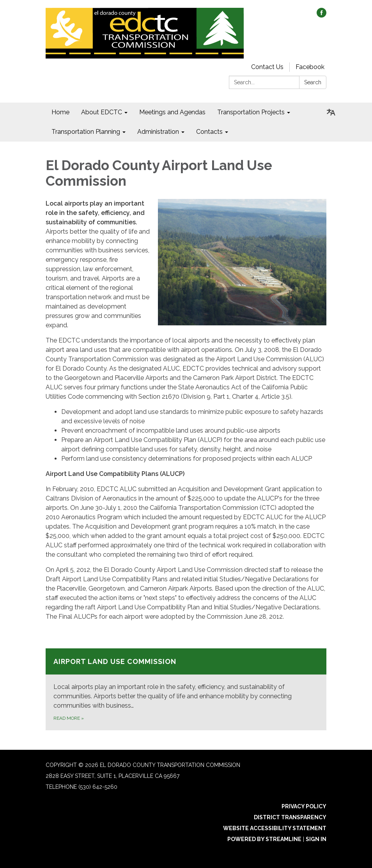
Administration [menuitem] (158, 132)
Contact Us (267, 67)
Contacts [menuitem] (209, 132)
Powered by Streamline (264, 839)
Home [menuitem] (60, 112)
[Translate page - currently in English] (331, 112)
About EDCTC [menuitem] (102, 112)
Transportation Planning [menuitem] (86, 132)
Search (313, 82)
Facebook (310, 67)
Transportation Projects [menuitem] (251, 112)
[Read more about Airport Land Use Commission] (186, 689)
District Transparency (290, 817)
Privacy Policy (304, 806)
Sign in (316, 839)
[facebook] (322, 15)
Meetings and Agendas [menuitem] (172, 112)
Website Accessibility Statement (275, 828)
